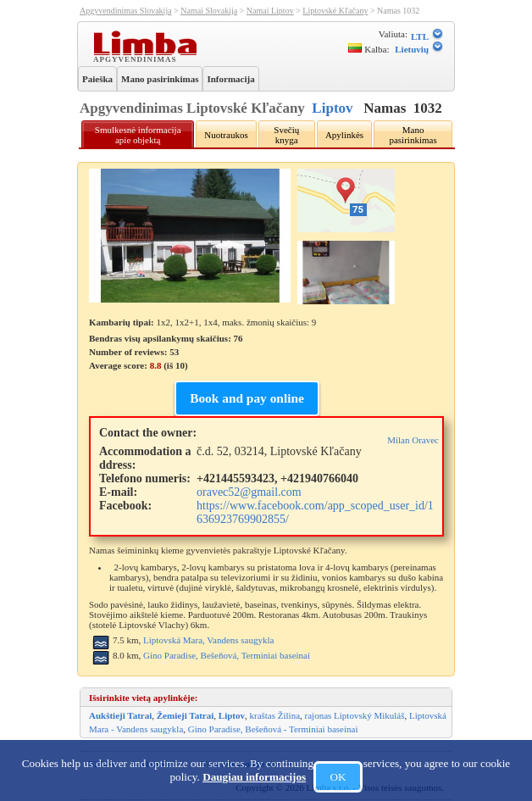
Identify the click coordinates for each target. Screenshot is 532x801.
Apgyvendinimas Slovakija (126, 11)
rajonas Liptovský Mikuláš (355, 715)
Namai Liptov (270, 11)
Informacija (230, 79)
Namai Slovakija (209, 11)
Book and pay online (247, 398)
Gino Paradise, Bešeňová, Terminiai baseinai (227, 655)
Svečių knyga (286, 135)
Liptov (332, 108)
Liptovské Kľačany (335, 11)
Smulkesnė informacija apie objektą (138, 135)
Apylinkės (344, 135)
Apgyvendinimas (137, 58)
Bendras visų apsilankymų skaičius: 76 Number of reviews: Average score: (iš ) (166, 352)
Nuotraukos (226, 135)
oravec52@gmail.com (249, 492)
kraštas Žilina (274, 715)
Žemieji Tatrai (186, 715)
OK (338, 777)
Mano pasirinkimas (160, 79)
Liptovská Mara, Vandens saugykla (208, 640)
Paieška (97, 79)
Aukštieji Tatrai (120, 715)
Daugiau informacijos (254, 777)
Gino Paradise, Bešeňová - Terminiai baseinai (273, 729)
